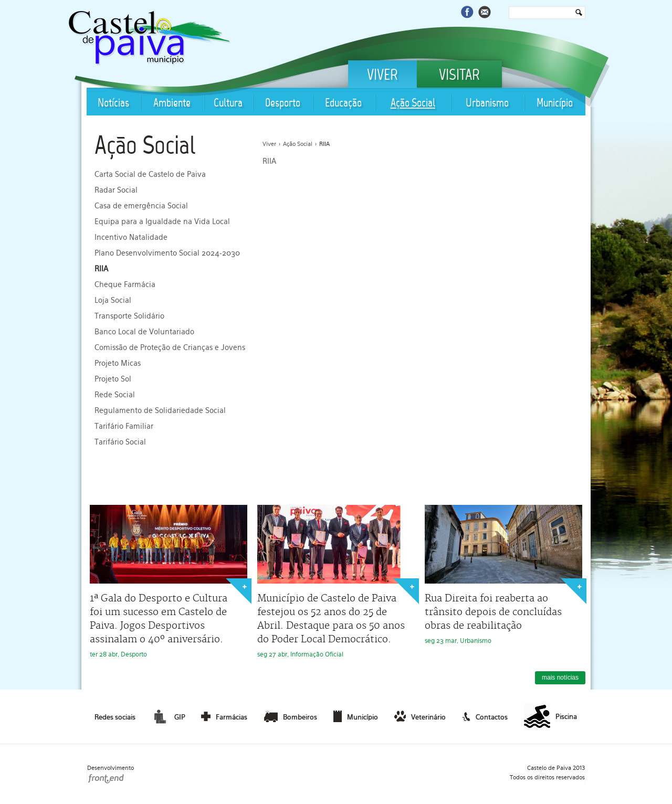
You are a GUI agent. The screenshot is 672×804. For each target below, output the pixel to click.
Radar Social (116, 190)
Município (555, 104)
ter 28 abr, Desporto (169, 581)
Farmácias (224, 716)
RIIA (101, 269)
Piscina (550, 717)
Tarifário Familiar (124, 426)
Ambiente (172, 104)
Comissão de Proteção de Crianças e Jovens (170, 347)
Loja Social (113, 300)
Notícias (113, 104)
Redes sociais (115, 717)
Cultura (228, 104)
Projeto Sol (113, 379)
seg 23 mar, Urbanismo (503, 575)
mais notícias (560, 678)
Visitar (459, 76)
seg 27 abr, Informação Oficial (336, 581)
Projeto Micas (118, 363)
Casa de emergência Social (141, 206)
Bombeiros (291, 716)
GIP (168, 716)
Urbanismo (487, 104)
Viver (382, 76)
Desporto (283, 104)
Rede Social (115, 395)
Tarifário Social (120, 442)
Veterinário (420, 716)
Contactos (485, 716)
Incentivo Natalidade (131, 237)
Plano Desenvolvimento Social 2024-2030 (167, 253)
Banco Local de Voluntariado (144, 332)
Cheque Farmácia (125, 284)
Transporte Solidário (129, 316)
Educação (343, 104)
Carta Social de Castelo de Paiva (150, 174)
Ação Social (413, 104)
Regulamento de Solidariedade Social (160, 410)
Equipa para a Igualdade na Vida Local (162, 221)
